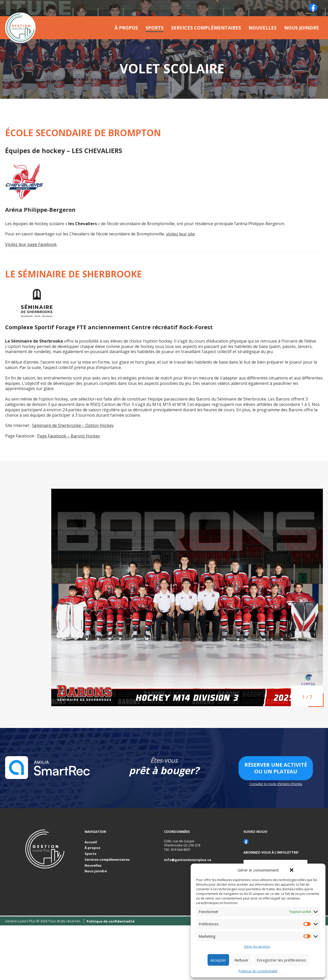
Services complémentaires (206, 28)
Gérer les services (257, 947)
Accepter (218, 960)
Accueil (91, 842)
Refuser (242, 960)
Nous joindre (302, 28)
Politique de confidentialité (258, 971)
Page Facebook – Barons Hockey (69, 436)
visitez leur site (180, 234)
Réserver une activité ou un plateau (276, 768)
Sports (155, 28)
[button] (292, 870)
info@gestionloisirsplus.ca (188, 860)
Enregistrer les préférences (281, 960)
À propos (126, 28)
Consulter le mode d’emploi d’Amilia (276, 784)
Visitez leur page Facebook (31, 244)
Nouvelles (263, 28)
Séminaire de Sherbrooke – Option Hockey (73, 425)
